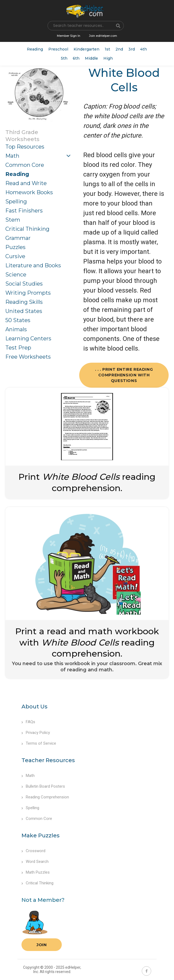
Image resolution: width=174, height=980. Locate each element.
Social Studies (24, 284)
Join (42, 945)
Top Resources (25, 147)
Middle (91, 58)
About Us (35, 707)
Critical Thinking (27, 229)
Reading (35, 49)
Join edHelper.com (103, 36)
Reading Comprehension (45, 797)
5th (64, 58)
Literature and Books (33, 265)
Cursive (15, 256)
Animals (16, 329)
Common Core (25, 165)
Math (12, 156)
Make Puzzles (41, 835)
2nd (119, 49)
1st (107, 49)
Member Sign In (69, 36)
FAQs (28, 722)
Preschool (58, 49)
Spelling (16, 201)
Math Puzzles (36, 872)
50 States (18, 320)
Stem (13, 220)
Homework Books (29, 192)
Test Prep (18, 348)
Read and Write (26, 183)
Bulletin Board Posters (43, 786)
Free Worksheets (28, 357)
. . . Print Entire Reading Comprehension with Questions (124, 375)
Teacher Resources (48, 760)
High (108, 58)
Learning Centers (28, 338)
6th (76, 58)
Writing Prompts (28, 293)
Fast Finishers (24, 211)
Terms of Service (39, 743)
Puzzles (15, 247)
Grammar (18, 238)
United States (24, 311)
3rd (132, 49)
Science (16, 275)
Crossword (33, 851)
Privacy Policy (36, 733)
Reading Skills (24, 302)
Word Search (35, 862)
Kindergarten (86, 49)
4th (144, 49)
